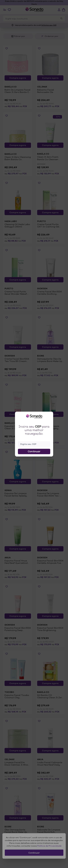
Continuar (34, 451)
